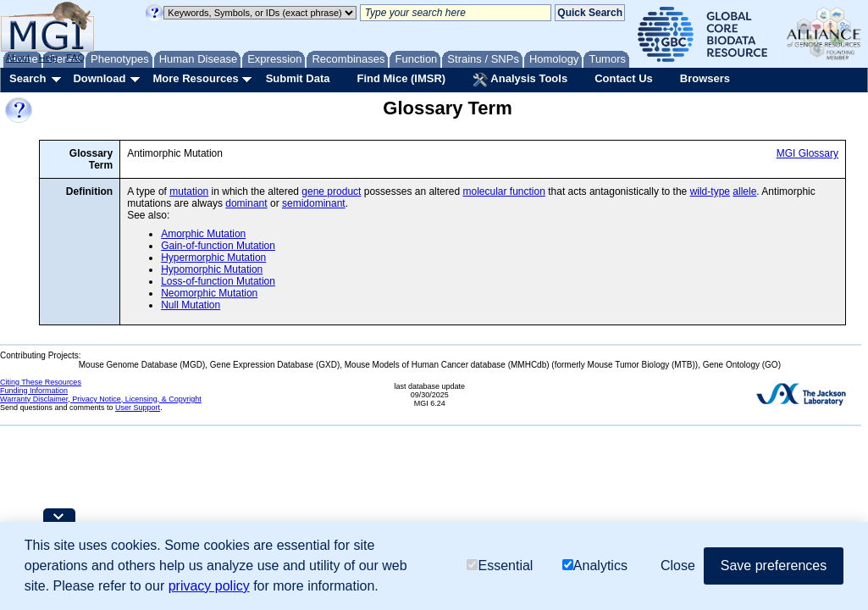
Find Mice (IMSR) (401, 78)
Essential (500, 566)
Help (48, 58)
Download (99, 78)
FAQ (75, 58)
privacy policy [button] (209, 586)
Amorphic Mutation (203, 234)
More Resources (195, 78)
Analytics (595, 566)
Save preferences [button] (774, 566)
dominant (246, 203)
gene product (331, 191)
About (18, 58)
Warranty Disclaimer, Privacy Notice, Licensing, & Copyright (101, 399)
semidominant (314, 203)
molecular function (503, 191)
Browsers (705, 78)
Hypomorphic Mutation (212, 269)
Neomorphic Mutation (209, 293)
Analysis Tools (520, 80)
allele (744, 191)
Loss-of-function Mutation (218, 281)
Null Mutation (191, 305)
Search (28, 78)
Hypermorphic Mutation (213, 258)
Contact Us (624, 78)
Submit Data (298, 78)
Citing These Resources (41, 382)
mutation (189, 191)
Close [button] (678, 566)
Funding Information (34, 391)
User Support (138, 408)
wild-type (710, 191)
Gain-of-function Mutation (218, 246)
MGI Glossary (807, 153)
